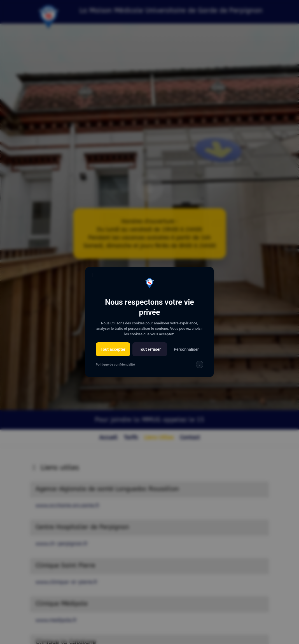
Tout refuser (150, 349)
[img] (200, 364)
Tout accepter (113, 349)
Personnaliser (186, 349)
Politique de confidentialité (115, 364)
